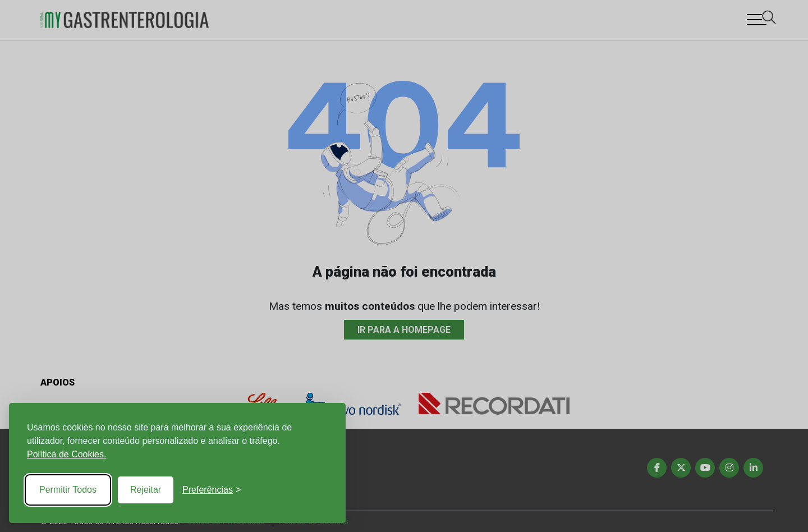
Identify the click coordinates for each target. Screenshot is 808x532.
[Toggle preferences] (212, 490)
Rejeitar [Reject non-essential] (146, 490)
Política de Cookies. (66, 454)
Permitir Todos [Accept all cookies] (68, 490)
